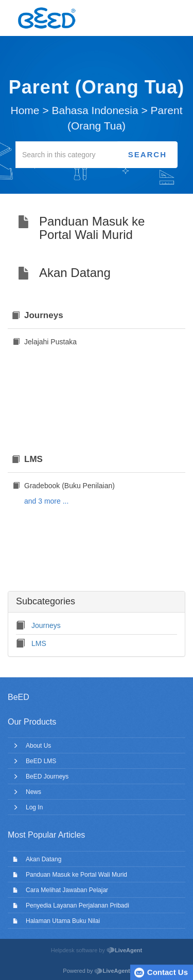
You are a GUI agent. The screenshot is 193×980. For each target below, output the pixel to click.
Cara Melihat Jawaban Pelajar (67, 890)
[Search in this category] (67, 155)
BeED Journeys (47, 776)
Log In (34, 807)
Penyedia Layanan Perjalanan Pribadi (77, 905)
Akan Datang (43, 859)
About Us (38, 746)
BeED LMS (41, 761)
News (33, 792)
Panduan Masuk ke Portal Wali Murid (76, 875)
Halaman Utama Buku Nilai (63, 921)
